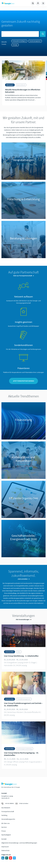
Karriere (4, 827)
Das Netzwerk (6, 808)
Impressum (5, 847)
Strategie (15, 45)
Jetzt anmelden (23, 579)
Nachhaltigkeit (6, 835)
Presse (4, 831)
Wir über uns (6, 823)
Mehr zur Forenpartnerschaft (23, 276)
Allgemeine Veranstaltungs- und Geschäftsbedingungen (19, 843)
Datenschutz (5, 850)
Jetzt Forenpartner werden (23, 381)
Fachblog (4, 815)
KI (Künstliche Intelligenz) (19, 41)
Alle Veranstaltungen (23, 619)
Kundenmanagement (35, 41)
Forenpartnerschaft (8, 811)
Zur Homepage (13, 3)
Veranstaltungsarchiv (8, 819)
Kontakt (4, 839)
